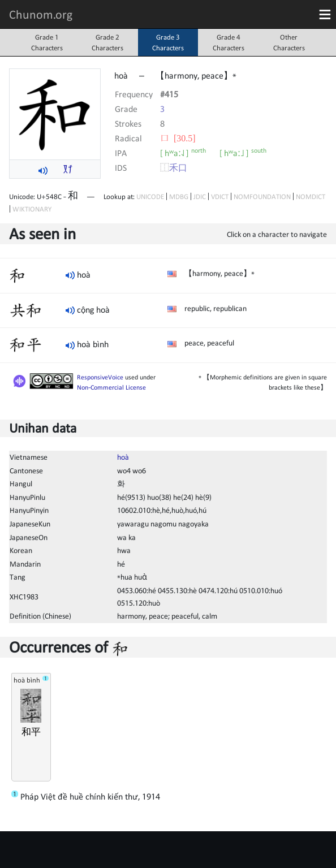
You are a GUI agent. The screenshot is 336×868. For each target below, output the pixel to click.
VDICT (220, 197)
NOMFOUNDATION (262, 197)
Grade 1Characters (47, 42)
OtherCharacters (289, 42)
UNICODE (150, 197)
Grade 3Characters (168, 42)
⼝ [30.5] (178, 138)
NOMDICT (311, 197)
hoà (123, 457)
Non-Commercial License (111, 387)
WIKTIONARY (32, 209)
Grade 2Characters (107, 42)
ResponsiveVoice (100, 377)
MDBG (179, 197)
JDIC (200, 197)
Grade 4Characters (229, 42)
